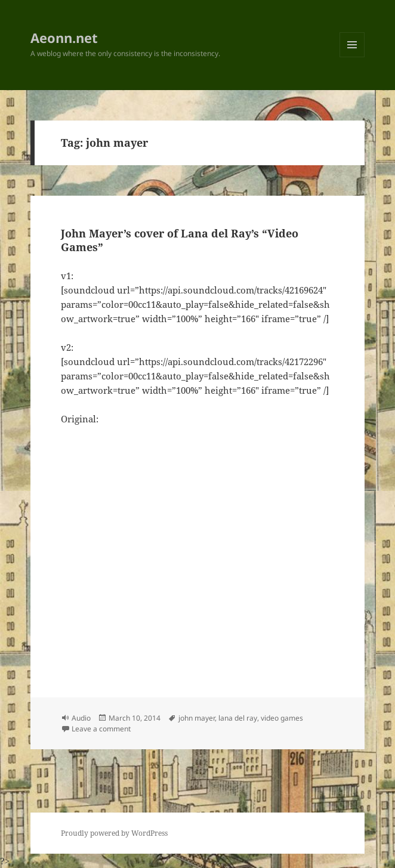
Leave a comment (101, 729)
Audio (81, 718)
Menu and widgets (352, 57)
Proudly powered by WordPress (114, 833)
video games (282, 718)
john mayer (197, 718)
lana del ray (238, 718)
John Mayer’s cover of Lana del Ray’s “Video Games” (180, 240)
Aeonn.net (64, 38)
